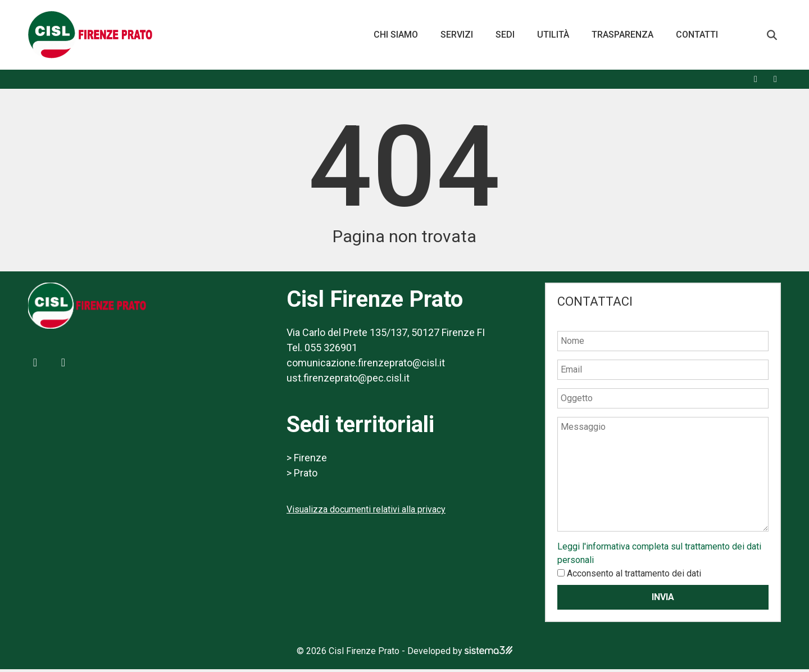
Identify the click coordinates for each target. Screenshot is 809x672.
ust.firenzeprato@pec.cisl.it (348, 381)
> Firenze (307, 460)
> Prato (302, 476)
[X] (775, 82)
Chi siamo (396, 36)
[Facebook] (756, 82)
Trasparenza (622, 36)
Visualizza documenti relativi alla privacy (366, 512)
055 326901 (331, 350)
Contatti (697, 36)
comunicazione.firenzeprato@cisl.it (366, 365)
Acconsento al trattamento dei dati (634, 576)
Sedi (505, 36)
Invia (663, 600)
